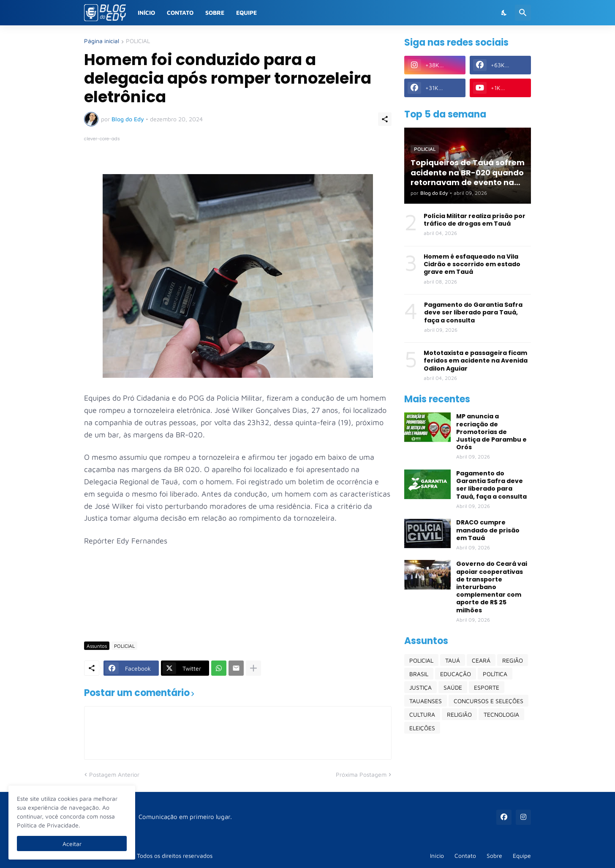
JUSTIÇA (420, 687)
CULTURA (422, 714)
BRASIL (419, 674)
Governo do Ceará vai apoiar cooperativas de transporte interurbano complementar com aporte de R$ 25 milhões (492, 587)
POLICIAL (138, 41)
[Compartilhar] (385, 119)
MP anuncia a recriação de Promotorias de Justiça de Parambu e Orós (491, 432)
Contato (180, 12)
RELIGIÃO (459, 714)
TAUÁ (453, 660)
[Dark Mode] (504, 13)
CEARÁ (481, 660)
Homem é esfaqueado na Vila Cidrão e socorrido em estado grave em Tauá (472, 264)
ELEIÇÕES (422, 728)
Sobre (215, 12)
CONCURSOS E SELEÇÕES (488, 701)
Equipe (246, 12)
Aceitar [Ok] (72, 844)
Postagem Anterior (114, 774)
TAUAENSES (426, 701)
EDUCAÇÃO (456, 674)
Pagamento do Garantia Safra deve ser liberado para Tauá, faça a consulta (473, 313)
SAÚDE (453, 687)
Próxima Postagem (361, 774)
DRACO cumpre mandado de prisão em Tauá (488, 530)
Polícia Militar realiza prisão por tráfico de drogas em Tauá (475, 220)
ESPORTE (487, 687)
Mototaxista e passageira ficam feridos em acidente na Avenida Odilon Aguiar (476, 361)
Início (146, 12)
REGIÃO (513, 660)
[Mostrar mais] (253, 668)
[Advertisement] (238, 610)
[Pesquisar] (523, 13)
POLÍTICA (495, 674)
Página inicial (102, 41)
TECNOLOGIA (501, 714)
